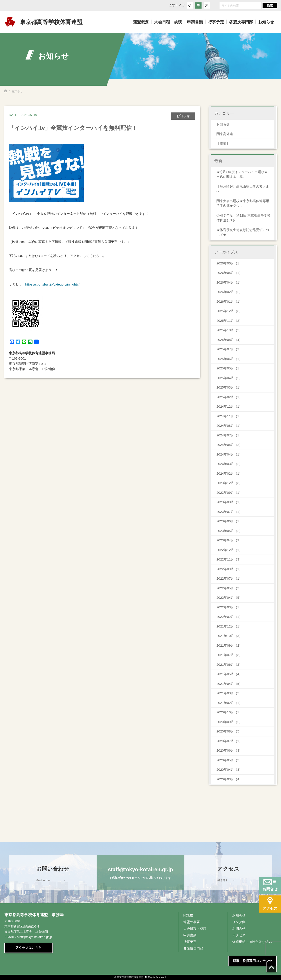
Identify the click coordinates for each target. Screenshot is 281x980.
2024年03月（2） (229, 464)
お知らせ (223, 124)
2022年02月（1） (229, 617)
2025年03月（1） (229, 387)
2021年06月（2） (229, 664)
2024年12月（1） (229, 406)
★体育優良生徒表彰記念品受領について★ (243, 232)
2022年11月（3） (229, 559)
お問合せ (239, 928)
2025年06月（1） (229, 359)
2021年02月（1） (229, 703)
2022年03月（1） (229, 607)
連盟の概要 (192, 922)
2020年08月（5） (229, 731)
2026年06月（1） (229, 263)
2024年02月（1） (229, 473)
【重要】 (223, 143)
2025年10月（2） (229, 330)
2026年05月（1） (229, 273)
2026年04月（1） (229, 282)
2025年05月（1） (229, 368)
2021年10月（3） (229, 636)
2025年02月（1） (229, 397)
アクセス (239, 935)
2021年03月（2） (229, 693)
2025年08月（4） (229, 340)
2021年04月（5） (229, 684)
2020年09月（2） (229, 722)
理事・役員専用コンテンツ (252, 961)
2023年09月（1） (229, 493)
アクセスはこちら (29, 948)
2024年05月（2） (229, 445)
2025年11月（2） (229, 321)
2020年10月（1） (229, 712)
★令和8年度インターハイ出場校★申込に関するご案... (242, 174)
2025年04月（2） (229, 378)
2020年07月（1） (229, 741)
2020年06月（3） (229, 750)
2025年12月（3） (229, 311)
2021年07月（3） (229, 655)
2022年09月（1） (229, 569)
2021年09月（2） (229, 645)
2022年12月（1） (229, 550)
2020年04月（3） (229, 769)
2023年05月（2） (229, 531)
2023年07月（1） (229, 512)
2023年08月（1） (229, 502)
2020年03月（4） (229, 779)
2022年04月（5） (229, 598)
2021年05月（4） (229, 674)
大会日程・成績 (195, 928)
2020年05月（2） (229, 760)
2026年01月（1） (229, 301)
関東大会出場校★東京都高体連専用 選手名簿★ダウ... (243, 203)
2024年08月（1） (229, 426)
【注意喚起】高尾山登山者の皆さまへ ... (243, 189)
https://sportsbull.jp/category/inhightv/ (52, 284)
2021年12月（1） (229, 626)
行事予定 (190, 942)
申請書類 (190, 935)
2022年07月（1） (229, 578)
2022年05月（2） (229, 588)
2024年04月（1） (229, 454)
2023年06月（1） (229, 521)
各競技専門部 (193, 948)
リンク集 (239, 922)
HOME (188, 915)
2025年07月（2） (229, 349)
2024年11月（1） (229, 416)
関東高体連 (225, 134)
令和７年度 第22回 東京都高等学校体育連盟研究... (243, 218)
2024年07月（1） (229, 435)
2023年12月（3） (229, 483)
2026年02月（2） (229, 292)
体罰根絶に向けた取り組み (252, 942)
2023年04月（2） (229, 540)
